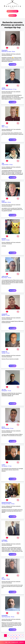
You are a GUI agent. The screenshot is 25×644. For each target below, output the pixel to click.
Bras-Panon (4, 278)
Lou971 (3, 465)
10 (17, 638)
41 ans (6, 127)
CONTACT (22, 642)
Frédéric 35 (4, 352)
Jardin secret (5, 276)
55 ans (10, 278)
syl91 (3, 578)
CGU (9, 642)
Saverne (4, 240)
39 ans (13, 504)
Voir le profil (12, 64)
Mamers (4, 315)
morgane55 (4, 314)
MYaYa (3, 427)
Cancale (4, 353)
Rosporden (4, 202)
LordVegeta (4, 540)
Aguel (3, 126)
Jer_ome (4, 389)
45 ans (11, 165)
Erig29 (3, 201)
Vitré (3, 127)
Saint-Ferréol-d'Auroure (7, 89)
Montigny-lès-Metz (6, 504)
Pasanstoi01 (5, 50)
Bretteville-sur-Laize (6, 52)
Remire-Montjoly (6, 428)
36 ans (8, 240)
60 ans (9, 202)
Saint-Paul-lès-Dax (6, 617)
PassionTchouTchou (7, 503)
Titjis (3, 163)
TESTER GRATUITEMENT (12, 11)
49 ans (8, 353)
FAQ (6, 642)
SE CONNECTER (12, 15)
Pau (3, 541)
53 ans (13, 52)
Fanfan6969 (5, 616)
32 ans (8, 315)
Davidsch (4, 239)
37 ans (10, 466)
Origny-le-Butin (5, 165)
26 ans (6, 541)
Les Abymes (5, 466)
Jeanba (3, 88)
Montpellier (4, 391)
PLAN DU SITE (15, 642)
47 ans (15, 89)
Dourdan (4, 579)
